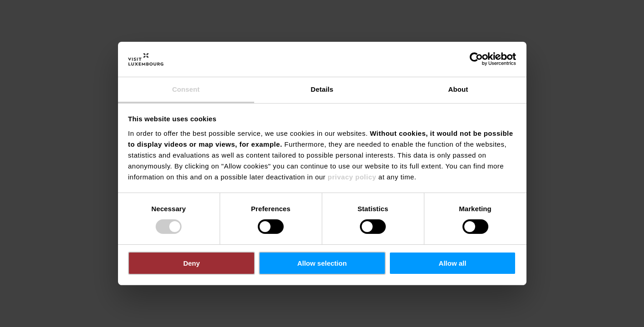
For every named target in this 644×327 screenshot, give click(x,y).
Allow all (453, 263)
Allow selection (322, 263)
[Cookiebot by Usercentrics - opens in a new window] (476, 59)
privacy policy (352, 177)
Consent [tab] (186, 89)
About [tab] (458, 89)
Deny (192, 263)
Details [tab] (322, 89)
